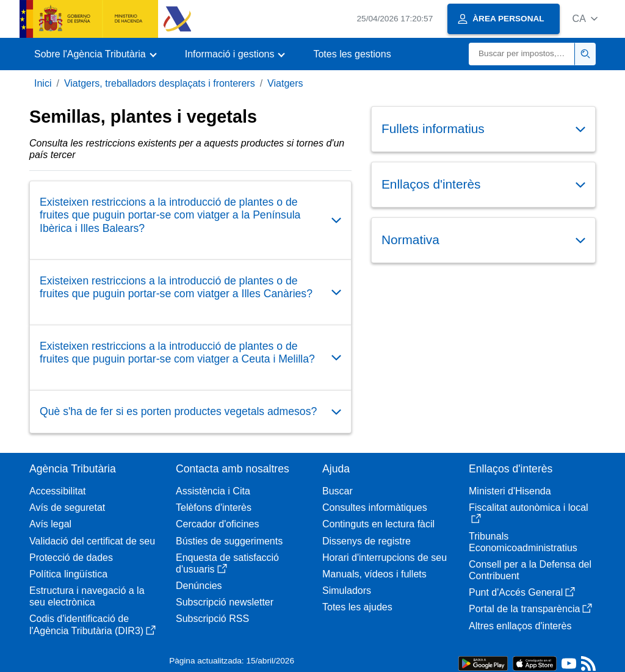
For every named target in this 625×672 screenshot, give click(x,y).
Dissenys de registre (367, 541)
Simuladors (347, 591)
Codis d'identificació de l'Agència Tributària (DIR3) (92, 624)
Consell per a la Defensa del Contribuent (530, 570)
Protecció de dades (71, 558)
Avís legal (50, 524)
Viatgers (285, 83)
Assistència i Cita (213, 491)
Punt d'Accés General (522, 592)
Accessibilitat (57, 491)
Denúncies (199, 586)
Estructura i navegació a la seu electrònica (87, 596)
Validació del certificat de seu (92, 541)
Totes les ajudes (357, 607)
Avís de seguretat (67, 508)
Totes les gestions (352, 54)
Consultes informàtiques (375, 508)
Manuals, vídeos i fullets (374, 574)
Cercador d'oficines (217, 524)
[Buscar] (522, 54)
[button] (585, 19)
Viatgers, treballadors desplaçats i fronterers (160, 83)
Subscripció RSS (212, 619)
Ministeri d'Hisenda (510, 491)
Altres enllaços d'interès (520, 626)
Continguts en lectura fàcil (378, 524)
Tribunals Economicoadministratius (523, 542)
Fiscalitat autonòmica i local (529, 513)
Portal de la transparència (530, 609)
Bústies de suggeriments (229, 541)
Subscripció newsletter (225, 602)
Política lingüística (68, 574)
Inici (43, 83)
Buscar (338, 491)
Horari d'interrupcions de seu (385, 558)
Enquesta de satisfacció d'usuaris (227, 563)
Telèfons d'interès (214, 508)
